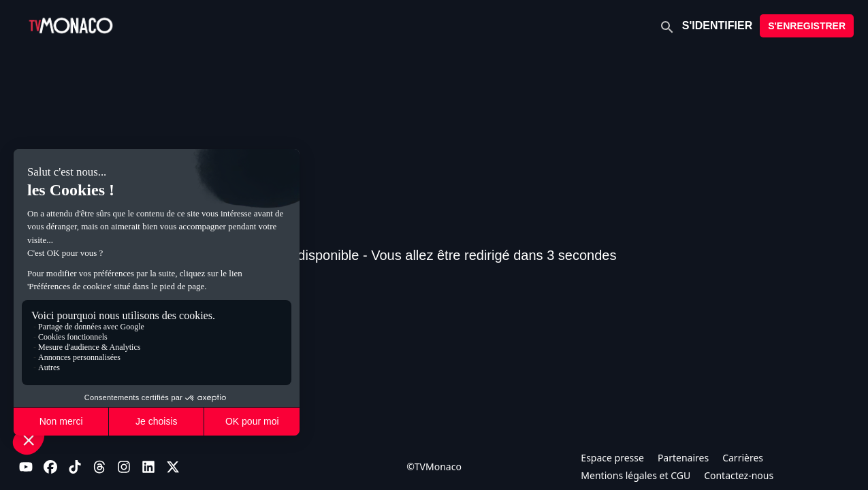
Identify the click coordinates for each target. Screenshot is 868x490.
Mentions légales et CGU (636, 475)
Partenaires (683, 458)
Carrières (743, 458)
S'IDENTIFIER (717, 26)
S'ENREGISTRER (807, 26)
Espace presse (612, 458)
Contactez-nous (739, 475)
